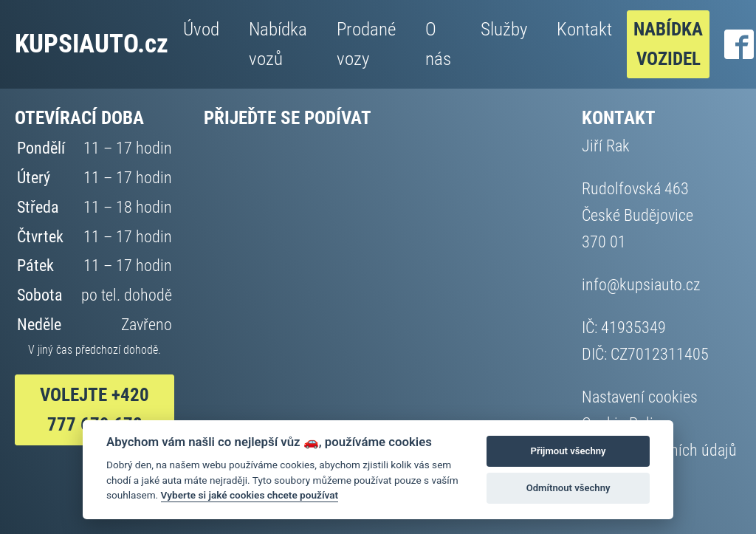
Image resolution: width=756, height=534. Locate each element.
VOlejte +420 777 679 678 (94, 410)
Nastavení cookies (640, 397)
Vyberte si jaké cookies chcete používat (250, 495)
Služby (504, 29)
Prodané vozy (366, 44)
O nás (438, 44)
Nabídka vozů (278, 44)
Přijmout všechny (568, 451)
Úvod (201, 29)
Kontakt (584, 29)
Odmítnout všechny (568, 488)
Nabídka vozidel (668, 44)
